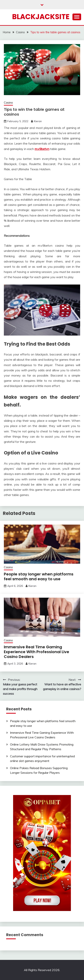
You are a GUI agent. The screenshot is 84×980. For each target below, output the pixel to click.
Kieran (38, 121)
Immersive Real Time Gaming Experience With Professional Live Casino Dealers (37, 652)
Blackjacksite (41, 17)
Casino (8, 103)
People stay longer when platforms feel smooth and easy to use (39, 576)
